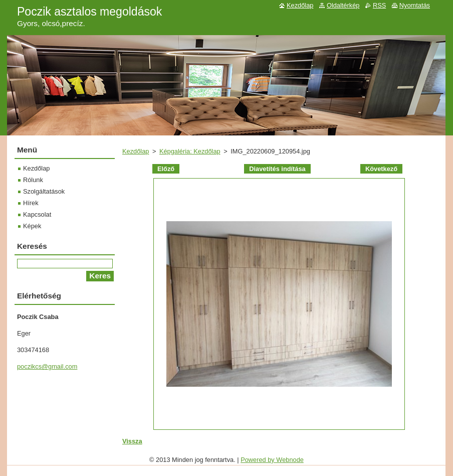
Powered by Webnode (272, 460)
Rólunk (33, 180)
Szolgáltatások (44, 191)
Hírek (31, 203)
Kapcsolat (37, 214)
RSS (379, 5)
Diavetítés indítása (277, 169)
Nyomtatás (415, 5)
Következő (381, 169)
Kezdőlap (136, 151)
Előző (166, 169)
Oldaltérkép (343, 5)
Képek (32, 226)
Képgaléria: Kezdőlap (190, 151)
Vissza (132, 441)
